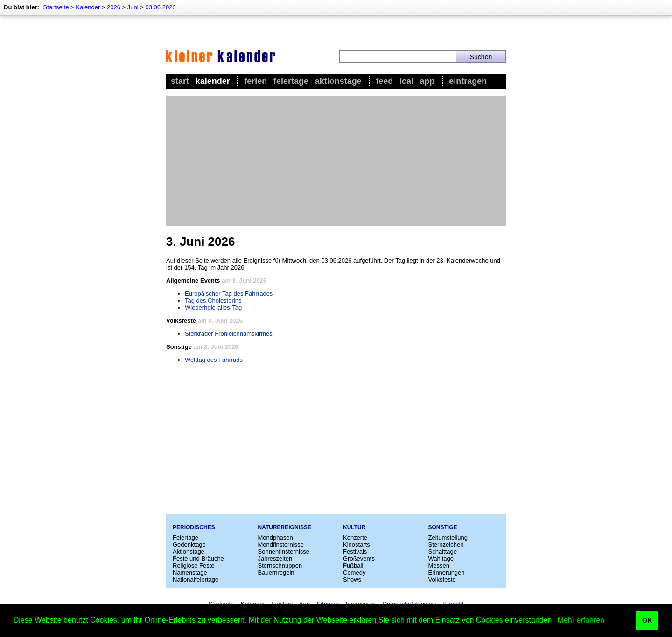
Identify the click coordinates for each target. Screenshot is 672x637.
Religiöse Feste (194, 565)
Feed (384, 81)
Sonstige (443, 527)
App (427, 81)
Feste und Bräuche (198, 558)
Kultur (354, 527)
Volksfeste (442, 579)
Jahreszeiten (275, 558)
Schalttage (443, 551)
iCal (406, 81)
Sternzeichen (446, 544)
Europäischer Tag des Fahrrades (229, 294)
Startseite (56, 7)
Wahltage (441, 558)
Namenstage (190, 572)
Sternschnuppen (280, 565)
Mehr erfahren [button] (581, 620)
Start (180, 81)
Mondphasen (276, 537)
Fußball (353, 565)
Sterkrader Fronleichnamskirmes (229, 334)
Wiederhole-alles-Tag (213, 308)
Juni (133, 7)
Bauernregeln (276, 572)
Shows (352, 579)
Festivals (355, 551)
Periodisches (194, 527)
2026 (114, 7)
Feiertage (291, 81)
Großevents (359, 558)
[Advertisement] (336, 161)
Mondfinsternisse (281, 544)
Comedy (354, 572)
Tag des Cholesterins (213, 301)
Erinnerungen (447, 572)
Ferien (255, 81)
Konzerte (355, 537)
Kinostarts (357, 544)
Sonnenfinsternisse (284, 551)
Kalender (88, 7)
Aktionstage (338, 81)
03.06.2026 (161, 7)
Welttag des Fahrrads (214, 360)
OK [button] (647, 620)
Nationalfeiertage (196, 579)
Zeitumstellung (448, 537)
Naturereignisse (285, 527)
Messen (439, 565)
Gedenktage (189, 544)
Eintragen (468, 81)
